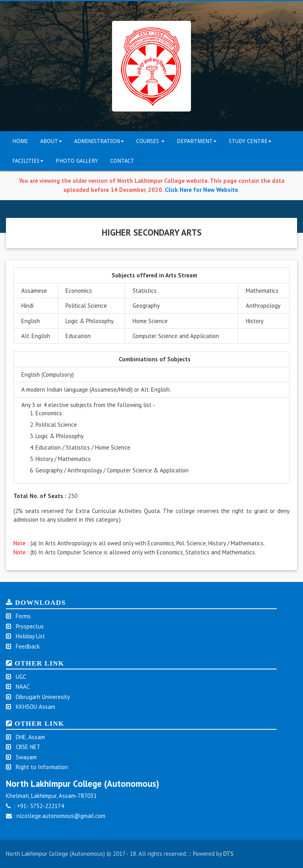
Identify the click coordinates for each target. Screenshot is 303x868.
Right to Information (42, 767)
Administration (99, 141)
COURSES (150, 141)
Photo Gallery (77, 161)
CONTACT (122, 161)
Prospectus (30, 626)
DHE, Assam (30, 737)
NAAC (23, 687)
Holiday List (30, 636)
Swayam (26, 757)
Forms (23, 616)
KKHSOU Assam (36, 707)
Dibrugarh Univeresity (43, 697)
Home (20, 141)
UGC (21, 677)
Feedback (28, 646)
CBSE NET (28, 747)
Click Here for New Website (201, 190)
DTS (228, 854)
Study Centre (250, 141)
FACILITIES (28, 161)
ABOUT (51, 141)
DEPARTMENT (197, 141)
